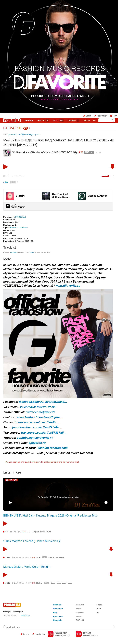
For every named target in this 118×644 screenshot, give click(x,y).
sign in (37, 462)
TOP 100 (80, 620)
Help (55, 612)
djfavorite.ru (37, 443)
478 (29, 557)
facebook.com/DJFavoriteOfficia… (43, 402)
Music (58, 120)
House (13, 227)
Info (98, 612)
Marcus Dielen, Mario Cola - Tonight (27, 567)
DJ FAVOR (13, 128)
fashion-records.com (53, 448)
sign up (17, 462)
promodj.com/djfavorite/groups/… (24, 134)
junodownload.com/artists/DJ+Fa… (37, 427)
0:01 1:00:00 (14, 176)
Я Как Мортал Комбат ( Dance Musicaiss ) (32, 541)
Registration (102, 116)
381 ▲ (89, 152)
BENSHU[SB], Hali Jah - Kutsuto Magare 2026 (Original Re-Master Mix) (50, 516)
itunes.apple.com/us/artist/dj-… (37, 422)
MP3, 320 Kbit (20, 217)
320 (45, 557)
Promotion (58, 608)
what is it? (25, 616)
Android (60, 635)
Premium (57, 605)
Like (6, 182)
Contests (80, 612)
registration (40, 634)
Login (88, 116)
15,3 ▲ (39, 583)
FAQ (115, 116)
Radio (99, 605)
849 (7, 532)
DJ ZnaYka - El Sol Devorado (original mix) (58, 497)
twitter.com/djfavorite (40, 412)
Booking (29, 120)
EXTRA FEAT (12, 480)
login (32, 252)
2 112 (8, 557)
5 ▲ (28, 532)
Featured (43, 120)
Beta (99, 608)
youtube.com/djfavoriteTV (35, 438)
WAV (46, 583)
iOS (68, 635)
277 (29, 583)
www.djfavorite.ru (68, 286)
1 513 (8, 583)
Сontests (74, 120)
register (13, 252)
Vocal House (22, 227)
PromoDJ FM (61, 633)
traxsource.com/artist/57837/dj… (44, 433)
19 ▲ (38, 557)
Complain (58, 620)
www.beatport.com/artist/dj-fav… (40, 417)
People (87, 120)
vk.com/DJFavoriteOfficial (38, 407)
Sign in (26, 634)
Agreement (58, 616)
